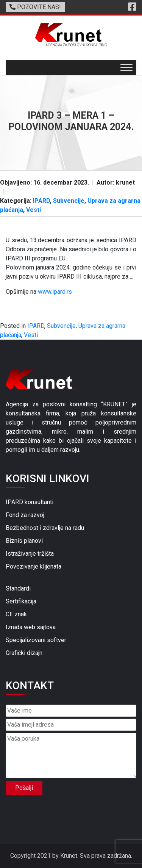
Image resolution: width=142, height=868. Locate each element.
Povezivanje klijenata (34, 566)
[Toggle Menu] (126, 68)
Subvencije (69, 201)
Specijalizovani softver (36, 640)
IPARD (41, 201)
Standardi (18, 588)
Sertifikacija (21, 601)
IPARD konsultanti (30, 502)
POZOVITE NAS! (35, 7)
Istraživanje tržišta (30, 554)
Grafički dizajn (24, 653)
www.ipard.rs (55, 292)
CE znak (16, 614)
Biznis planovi (24, 541)
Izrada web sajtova (31, 627)
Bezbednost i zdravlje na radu (45, 528)
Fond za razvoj (25, 515)
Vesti (34, 210)
